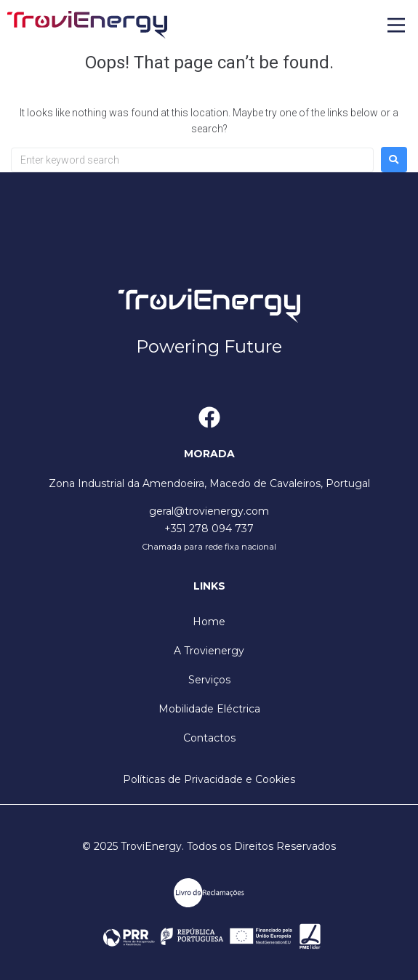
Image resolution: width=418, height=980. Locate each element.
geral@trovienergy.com (209, 511)
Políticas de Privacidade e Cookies (209, 779)
